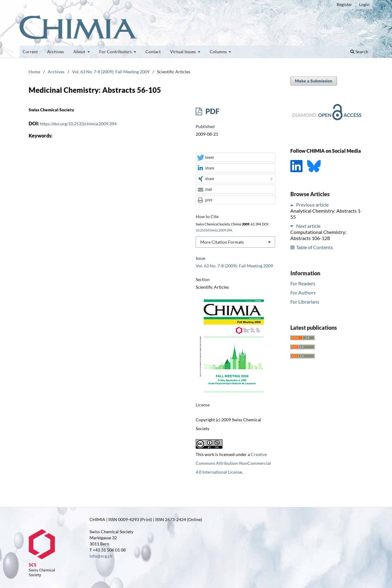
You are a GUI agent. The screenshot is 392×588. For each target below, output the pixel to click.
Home (34, 72)
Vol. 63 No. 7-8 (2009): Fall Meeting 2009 (111, 72)
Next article (308, 226)
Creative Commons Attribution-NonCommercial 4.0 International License (233, 463)
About (80, 52)
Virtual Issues (183, 52)
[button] (236, 158)
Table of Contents (315, 247)
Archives (56, 52)
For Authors (303, 292)
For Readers (303, 283)
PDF (212, 111)
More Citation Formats (222, 242)
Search (359, 52)
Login (364, 4)
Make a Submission (314, 81)
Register (344, 4)
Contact (153, 52)
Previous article (312, 205)
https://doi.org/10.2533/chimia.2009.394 (78, 124)
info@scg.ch (101, 556)
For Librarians (305, 302)
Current (30, 52)
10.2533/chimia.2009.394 (214, 230)
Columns (219, 52)
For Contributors (116, 52)
